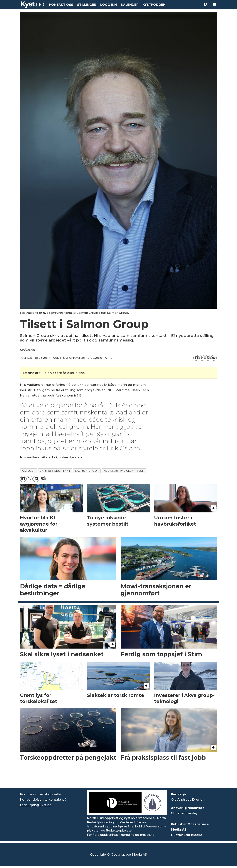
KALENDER (130, 5)
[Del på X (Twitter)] (202, 358)
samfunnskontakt (55, 471)
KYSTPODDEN (154, 5)
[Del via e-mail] (214, 358)
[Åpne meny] (215, 5)
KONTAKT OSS (61, 5)
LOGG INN (109, 5)
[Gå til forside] (33, 5)
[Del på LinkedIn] (208, 358)
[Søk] (205, 5)
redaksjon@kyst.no (36, 805)
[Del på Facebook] (196, 358)
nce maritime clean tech (124, 471)
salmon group (87, 471)
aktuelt (28, 471)
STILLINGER (87, 5)
